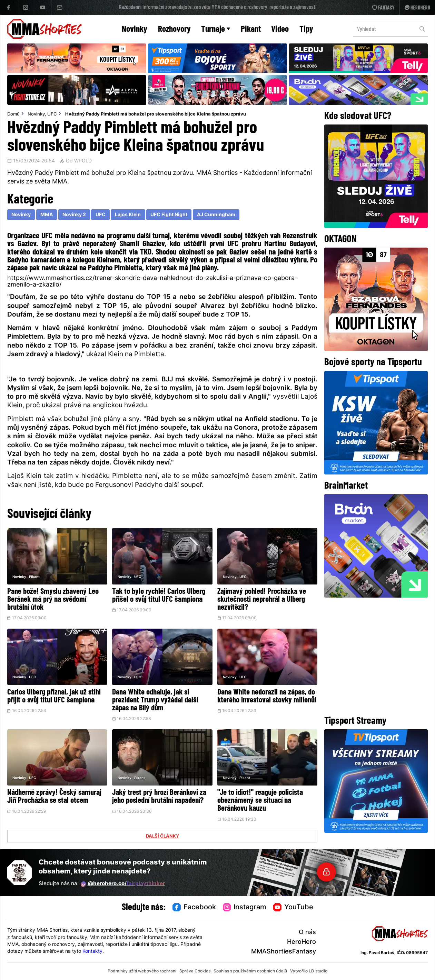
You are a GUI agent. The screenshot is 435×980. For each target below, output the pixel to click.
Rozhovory (174, 29)
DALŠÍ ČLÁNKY (162, 837)
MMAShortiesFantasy (284, 952)
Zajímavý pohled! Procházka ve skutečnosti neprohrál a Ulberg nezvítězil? (262, 600)
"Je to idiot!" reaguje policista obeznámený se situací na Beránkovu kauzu (260, 801)
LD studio (318, 971)
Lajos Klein (128, 215)
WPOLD (83, 161)
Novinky (135, 29)
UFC (52, 114)
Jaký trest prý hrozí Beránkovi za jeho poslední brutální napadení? (159, 797)
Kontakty (92, 952)
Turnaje (216, 29)
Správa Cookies (195, 971)
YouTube (293, 908)
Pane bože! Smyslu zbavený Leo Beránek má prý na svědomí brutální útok (53, 600)
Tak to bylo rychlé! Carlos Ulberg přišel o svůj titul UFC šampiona (159, 596)
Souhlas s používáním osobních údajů (250, 971)
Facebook (194, 908)
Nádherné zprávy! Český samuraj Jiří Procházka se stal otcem (54, 797)
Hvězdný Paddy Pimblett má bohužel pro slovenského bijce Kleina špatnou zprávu (156, 114)
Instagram (245, 908)
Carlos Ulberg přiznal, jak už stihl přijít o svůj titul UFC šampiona (54, 697)
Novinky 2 (74, 215)
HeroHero (301, 942)
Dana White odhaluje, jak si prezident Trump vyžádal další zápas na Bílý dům (155, 701)
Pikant (251, 29)
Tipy (306, 29)
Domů (13, 114)
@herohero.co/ (123, 884)
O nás (307, 933)
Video (280, 29)
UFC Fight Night (169, 215)
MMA (47, 215)
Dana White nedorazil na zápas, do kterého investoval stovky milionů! (267, 697)
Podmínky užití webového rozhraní (142, 971)
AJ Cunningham (216, 215)
